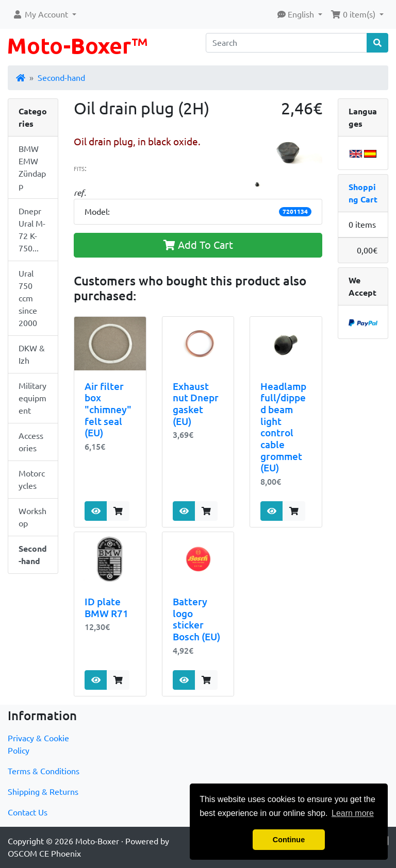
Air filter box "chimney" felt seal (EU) (108, 410)
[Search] (286, 43)
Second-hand (61, 78)
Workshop (32, 517)
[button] (44, 14)
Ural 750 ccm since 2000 (28, 298)
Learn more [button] (353, 813)
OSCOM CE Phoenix (44, 854)
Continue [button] (289, 840)
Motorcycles (32, 480)
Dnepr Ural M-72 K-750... (32, 230)
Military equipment (32, 398)
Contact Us (28, 812)
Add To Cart (198, 245)
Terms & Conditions (44, 771)
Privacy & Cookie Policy (38, 744)
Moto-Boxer (97, 841)
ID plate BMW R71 (106, 608)
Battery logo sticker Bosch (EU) (196, 619)
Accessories (31, 442)
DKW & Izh (32, 354)
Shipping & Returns (43, 792)
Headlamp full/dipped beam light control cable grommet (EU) (283, 427)
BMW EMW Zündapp (32, 167)
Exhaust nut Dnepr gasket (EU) (196, 404)
